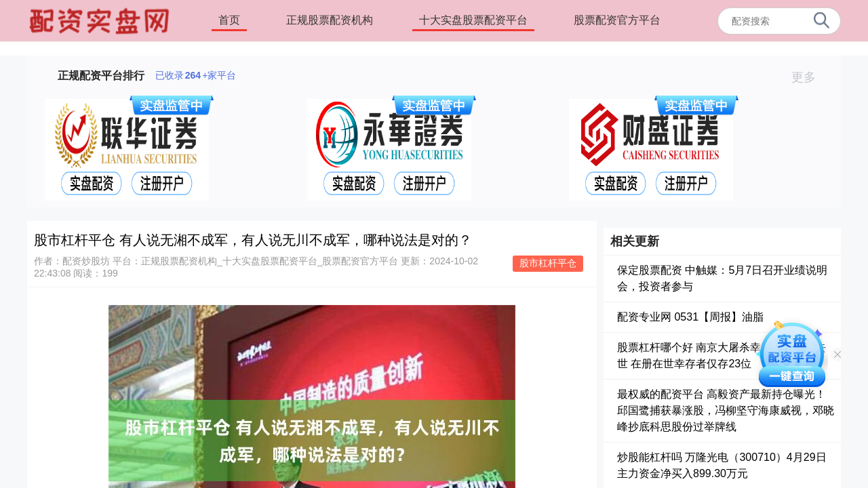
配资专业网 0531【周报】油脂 (690, 317)
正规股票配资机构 (330, 20)
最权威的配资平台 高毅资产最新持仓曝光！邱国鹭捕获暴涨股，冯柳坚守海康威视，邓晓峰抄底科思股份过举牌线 (726, 410)
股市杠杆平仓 (548, 263)
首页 (229, 20)
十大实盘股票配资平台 (473, 20)
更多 (809, 77)
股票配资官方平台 (617, 20)
